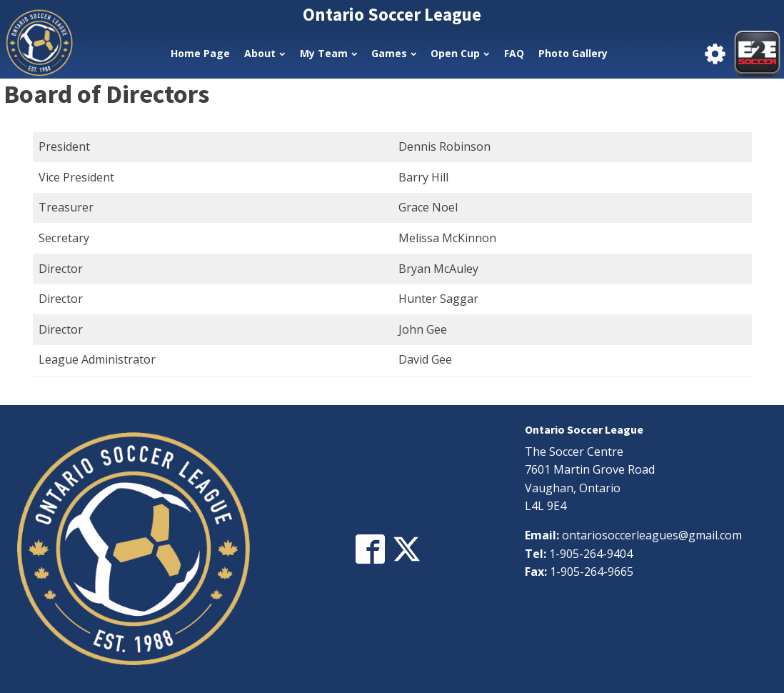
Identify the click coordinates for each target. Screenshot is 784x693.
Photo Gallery (573, 53)
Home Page (200, 53)
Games (394, 53)
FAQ (514, 53)
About (265, 53)
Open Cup (460, 53)
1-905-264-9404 (591, 554)
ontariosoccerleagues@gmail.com (652, 535)
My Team (328, 53)
